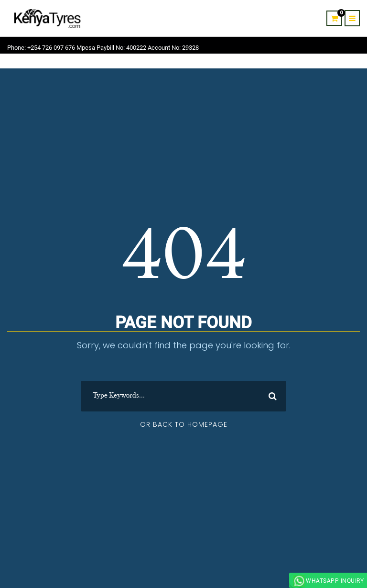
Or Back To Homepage (184, 424)
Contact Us (306, 63)
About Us (268, 63)
